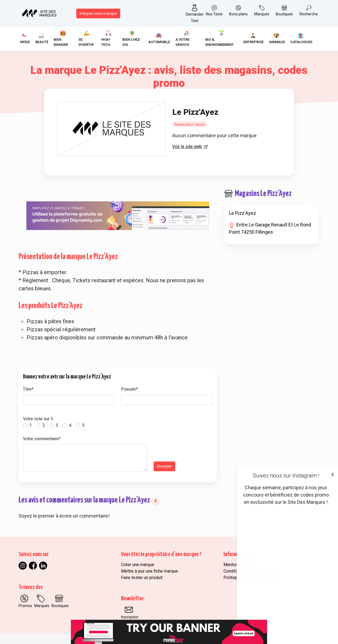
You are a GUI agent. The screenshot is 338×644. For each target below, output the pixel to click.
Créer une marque (138, 565)
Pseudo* (129, 389)
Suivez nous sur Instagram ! (286, 476)
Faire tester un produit (142, 578)
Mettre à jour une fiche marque (149, 571)
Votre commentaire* (42, 439)
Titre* (28, 389)
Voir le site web (187, 147)
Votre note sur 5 (38, 419)
